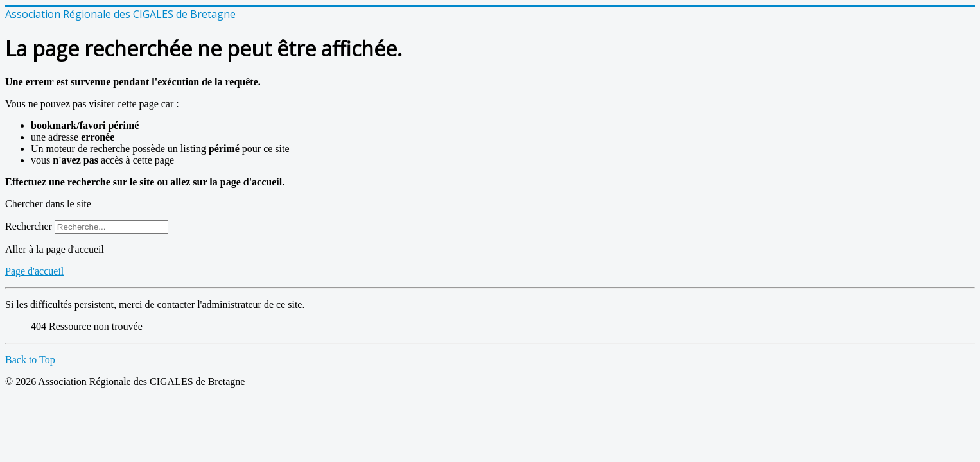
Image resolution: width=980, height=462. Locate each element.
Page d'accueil (34, 271)
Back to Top (30, 360)
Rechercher (29, 226)
